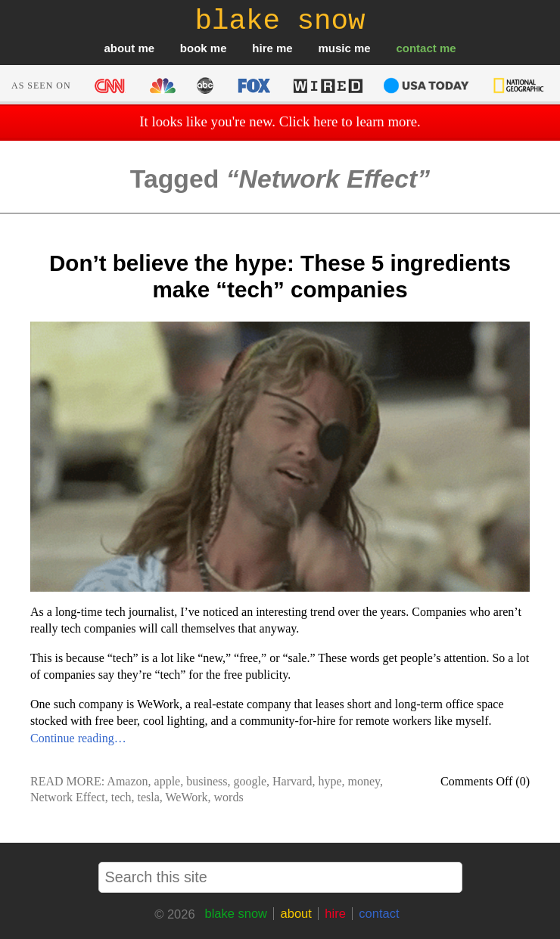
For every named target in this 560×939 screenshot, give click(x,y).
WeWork (186, 797)
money (364, 781)
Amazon (127, 781)
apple (168, 781)
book (194, 48)
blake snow (236, 913)
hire (263, 48)
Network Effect (68, 797)
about (119, 48)
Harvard (292, 781)
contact (416, 48)
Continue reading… (78, 738)
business (207, 781)
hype (330, 781)
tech (121, 797)
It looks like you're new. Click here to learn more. (280, 121)
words (229, 797)
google (250, 781)
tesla (148, 797)
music (334, 48)
